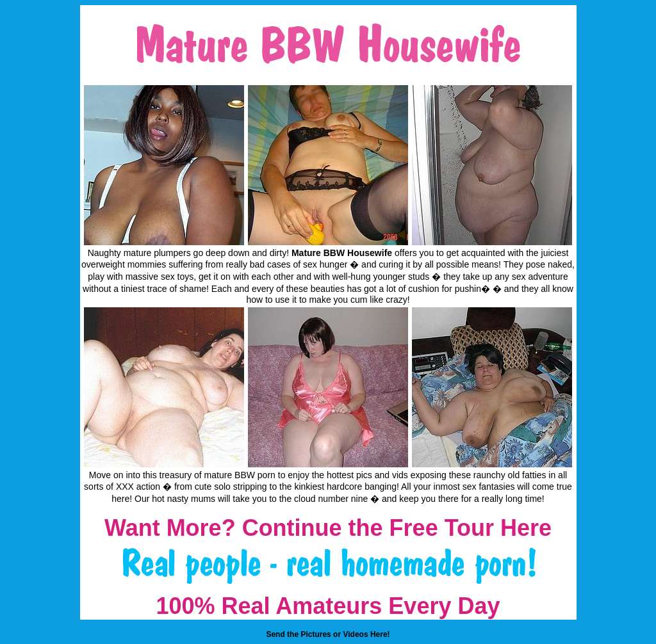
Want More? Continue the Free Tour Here (328, 528)
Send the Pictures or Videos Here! (328, 634)
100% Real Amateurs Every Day (328, 606)
